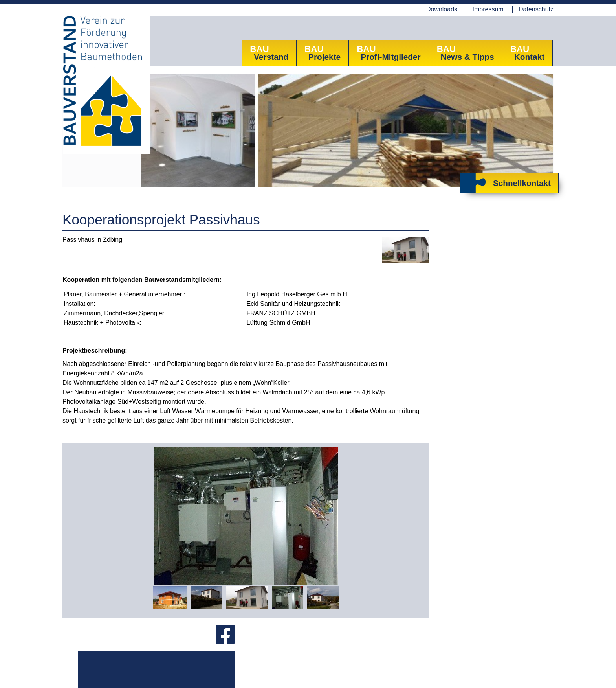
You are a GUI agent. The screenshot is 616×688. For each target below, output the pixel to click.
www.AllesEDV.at (539, 678)
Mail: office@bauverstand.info (243, 664)
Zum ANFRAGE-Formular (475, 364)
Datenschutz (536, 9)
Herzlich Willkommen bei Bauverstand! (481, 321)
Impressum (488, 9)
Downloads (442, 9)
